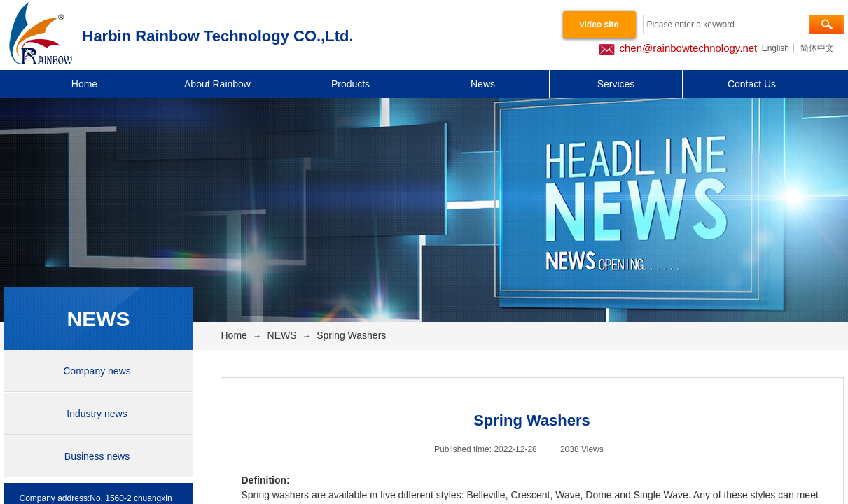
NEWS (282, 335)
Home (84, 84)
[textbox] (726, 24)
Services (616, 84)
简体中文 (817, 48)
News (483, 84)
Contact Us (752, 84)
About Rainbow (217, 84)
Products (350, 84)
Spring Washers (351, 335)
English (776, 48)
